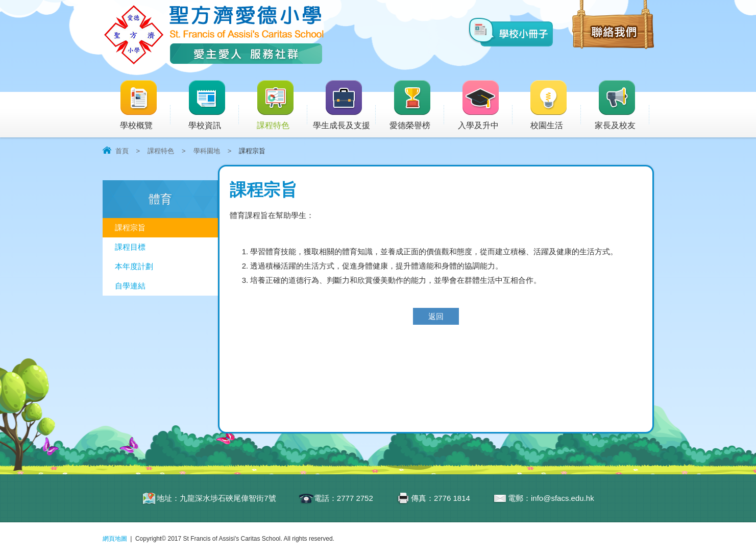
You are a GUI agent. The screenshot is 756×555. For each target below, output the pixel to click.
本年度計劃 (134, 266)
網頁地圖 (115, 539)
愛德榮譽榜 (411, 105)
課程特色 (282, 105)
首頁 (122, 151)
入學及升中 (485, 105)
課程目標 (130, 247)
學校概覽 (145, 105)
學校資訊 (213, 105)
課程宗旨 (130, 227)
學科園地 (207, 151)
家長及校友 (622, 105)
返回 (436, 316)
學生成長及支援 (344, 105)
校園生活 (555, 105)
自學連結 (130, 286)
